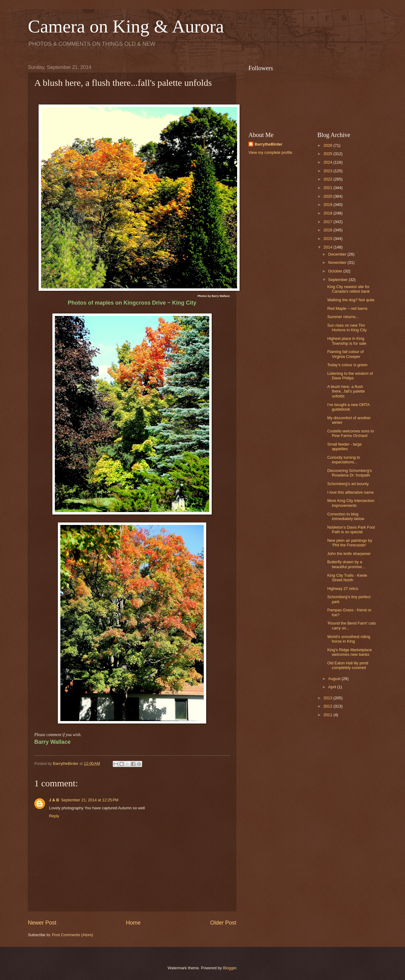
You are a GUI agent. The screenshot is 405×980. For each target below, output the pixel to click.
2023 (328, 171)
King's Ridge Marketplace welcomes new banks (350, 652)
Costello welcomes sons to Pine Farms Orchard (350, 433)
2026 (328, 145)
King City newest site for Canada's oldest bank (348, 289)
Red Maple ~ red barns (347, 308)
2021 (328, 188)
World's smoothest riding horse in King (349, 639)
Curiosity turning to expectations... (344, 460)
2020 (328, 196)
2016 (328, 230)
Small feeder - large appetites (344, 446)
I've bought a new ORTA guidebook (348, 407)
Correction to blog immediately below (346, 516)
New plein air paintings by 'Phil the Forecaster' (350, 543)
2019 (328, 205)
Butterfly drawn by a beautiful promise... (346, 564)
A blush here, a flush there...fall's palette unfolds (346, 391)
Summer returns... (343, 317)
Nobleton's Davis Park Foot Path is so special (351, 530)
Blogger (230, 968)
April (333, 687)
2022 (328, 179)
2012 (328, 706)
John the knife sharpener (349, 554)
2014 (328, 247)
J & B (54, 800)
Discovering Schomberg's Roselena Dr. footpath (350, 473)
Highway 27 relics (343, 589)
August (335, 679)
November (338, 262)
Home (133, 923)
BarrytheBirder (269, 144)
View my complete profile (270, 152)
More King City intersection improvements (351, 503)
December (338, 254)
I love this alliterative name (350, 492)
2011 (328, 715)
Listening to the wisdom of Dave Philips (350, 376)
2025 (328, 154)
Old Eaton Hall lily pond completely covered (348, 665)
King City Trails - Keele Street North (347, 578)
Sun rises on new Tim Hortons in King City (347, 328)
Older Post (223, 923)
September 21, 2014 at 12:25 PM (90, 800)
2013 (328, 698)
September (338, 280)
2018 (328, 213)
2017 (328, 222)
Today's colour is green (347, 365)
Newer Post (42, 923)
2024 (328, 162)
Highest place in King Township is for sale (347, 341)
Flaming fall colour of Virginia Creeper (345, 354)
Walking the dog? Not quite (351, 300)
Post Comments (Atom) (73, 935)
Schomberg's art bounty (348, 484)
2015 (328, 239)
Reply (54, 816)
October (336, 271)
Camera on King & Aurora (126, 26)
